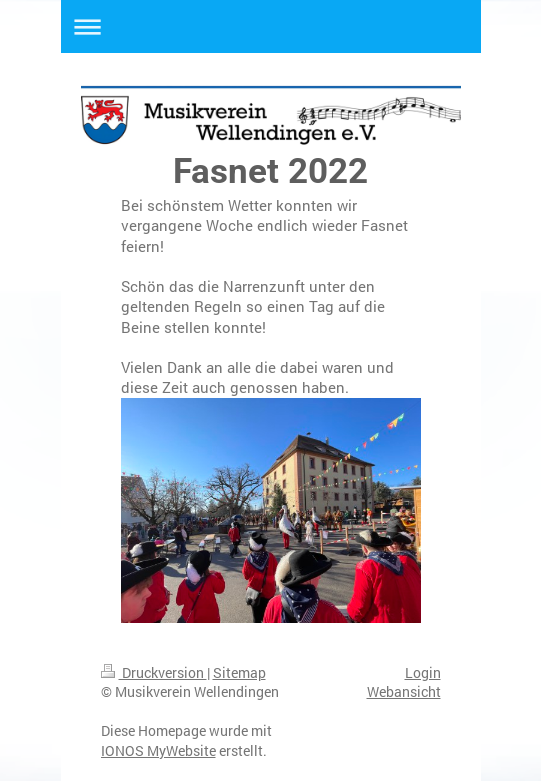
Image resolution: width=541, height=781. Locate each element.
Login (423, 672)
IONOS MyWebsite (158, 750)
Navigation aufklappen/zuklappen (271, 26)
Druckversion (154, 672)
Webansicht (404, 691)
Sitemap (239, 672)
